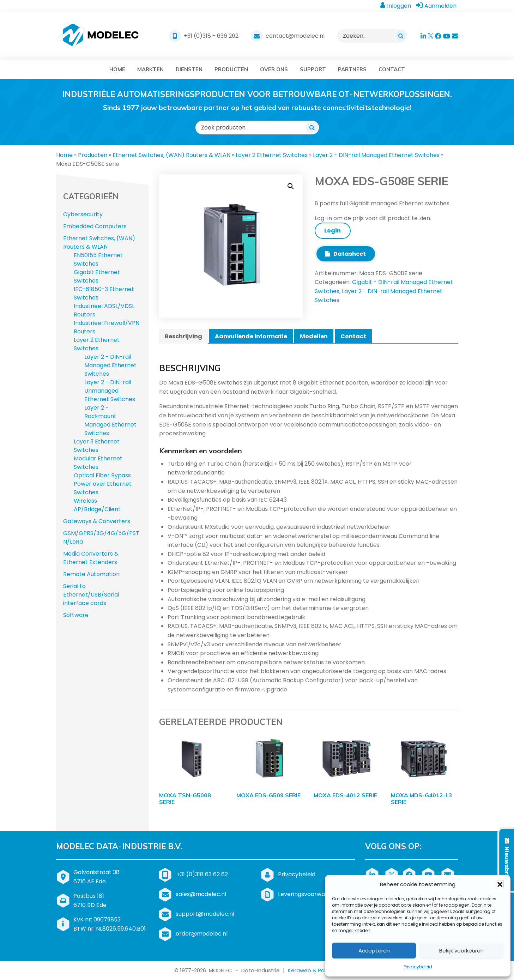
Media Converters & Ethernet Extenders (91, 558)
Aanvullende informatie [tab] (251, 336)
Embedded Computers (95, 226)
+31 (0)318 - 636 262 (211, 36)
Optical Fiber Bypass (102, 475)
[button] (500, 884)
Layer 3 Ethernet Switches (97, 446)
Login (332, 231)
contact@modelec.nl (295, 36)
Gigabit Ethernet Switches (97, 276)
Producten (93, 155)
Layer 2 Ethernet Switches (272, 155)
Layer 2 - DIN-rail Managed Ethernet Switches (376, 155)
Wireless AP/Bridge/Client (97, 505)
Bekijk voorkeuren (461, 951)
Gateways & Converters (97, 521)
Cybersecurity (83, 214)
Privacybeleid (418, 967)
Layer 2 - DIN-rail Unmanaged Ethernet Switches (110, 391)
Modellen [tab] (314, 336)
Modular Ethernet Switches (98, 463)
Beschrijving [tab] (183, 336)
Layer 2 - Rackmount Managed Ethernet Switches (110, 420)
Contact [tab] (353, 336)
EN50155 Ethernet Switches (98, 259)
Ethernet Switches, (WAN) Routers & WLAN (171, 155)
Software (76, 615)
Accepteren (374, 951)
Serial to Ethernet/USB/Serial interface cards (91, 595)
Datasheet (346, 254)
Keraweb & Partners (314, 970)
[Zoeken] (401, 36)
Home (64, 155)
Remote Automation (91, 574)
